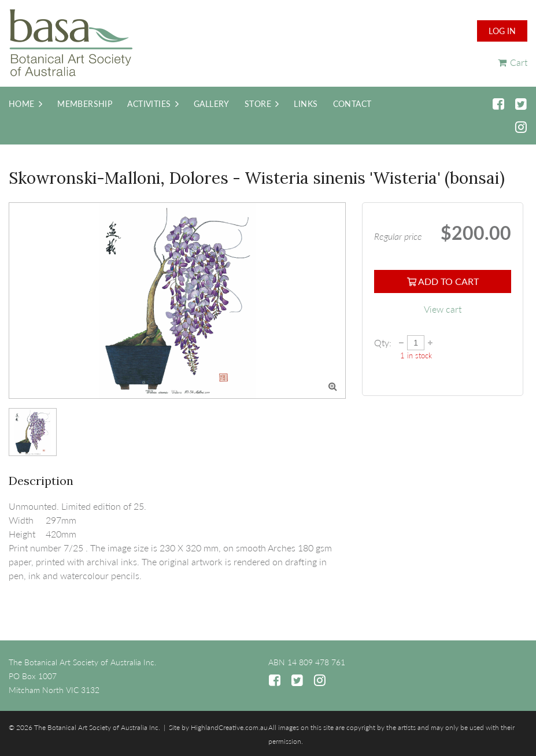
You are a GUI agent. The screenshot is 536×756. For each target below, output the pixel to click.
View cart (443, 309)
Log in (502, 31)
